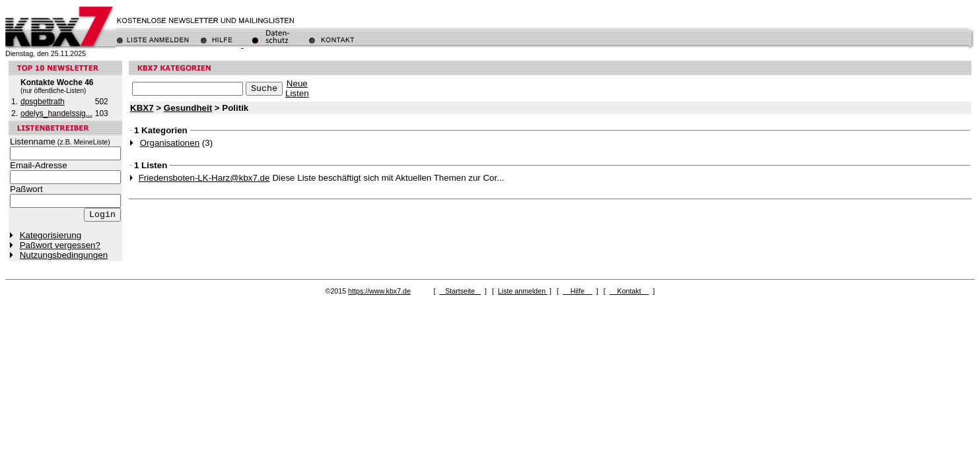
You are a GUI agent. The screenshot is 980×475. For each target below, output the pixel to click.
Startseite (460, 291)
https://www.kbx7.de (379, 291)
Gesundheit (188, 108)
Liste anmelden (523, 291)
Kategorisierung (51, 235)
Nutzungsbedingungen (64, 255)
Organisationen (170, 143)
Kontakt (629, 291)
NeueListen (297, 88)
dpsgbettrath (43, 102)
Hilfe (577, 291)
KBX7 (142, 108)
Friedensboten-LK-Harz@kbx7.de (204, 178)
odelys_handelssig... (56, 113)
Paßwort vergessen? (60, 245)
